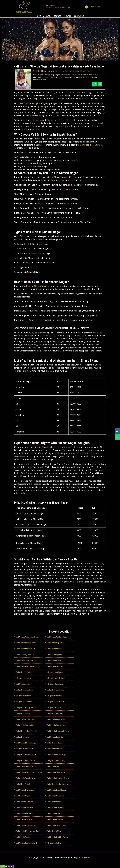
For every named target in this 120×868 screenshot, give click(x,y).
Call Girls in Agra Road (55, 655)
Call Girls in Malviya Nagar (26, 643)
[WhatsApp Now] (100, 84)
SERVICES (57, 16)
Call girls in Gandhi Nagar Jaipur (59, 784)
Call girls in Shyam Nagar (25, 761)
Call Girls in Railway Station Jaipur (29, 772)
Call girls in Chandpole (24, 690)
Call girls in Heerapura (24, 713)
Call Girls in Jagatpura (55, 666)
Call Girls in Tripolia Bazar (26, 778)
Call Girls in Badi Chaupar (57, 790)
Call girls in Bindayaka (24, 708)
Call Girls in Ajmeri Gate (25, 719)
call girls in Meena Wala (25, 749)
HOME (38, 16)
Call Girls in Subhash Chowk (27, 843)
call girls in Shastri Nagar (56, 177)
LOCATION (68, 16)
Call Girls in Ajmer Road (25, 655)
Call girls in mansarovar (56, 690)
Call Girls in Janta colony (25, 725)
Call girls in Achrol (23, 784)
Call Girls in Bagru (23, 796)
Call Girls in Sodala (54, 802)
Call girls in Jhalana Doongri (26, 731)
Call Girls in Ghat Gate (24, 802)
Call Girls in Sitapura (55, 649)
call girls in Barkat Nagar (56, 702)
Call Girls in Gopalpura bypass (58, 778)
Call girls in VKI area (55, 831)
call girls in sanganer (23, 678)
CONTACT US (79, 16)
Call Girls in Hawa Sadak (25, 808)
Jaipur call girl (87, 145)
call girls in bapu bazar (55, 684)
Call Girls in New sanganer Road (28, 831)
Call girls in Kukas (23, 737)
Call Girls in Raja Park (55, 643)
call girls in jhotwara (23, 696)
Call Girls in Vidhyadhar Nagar (27, 637)
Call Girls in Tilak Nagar (56, 772)
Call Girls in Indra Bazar (56, 719)
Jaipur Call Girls (84, 858)
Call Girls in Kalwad (54, 813)
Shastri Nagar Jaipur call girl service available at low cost (62, 71)
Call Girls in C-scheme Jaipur (27, 666)
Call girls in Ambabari (24, 672)
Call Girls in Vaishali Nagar (57, 637)
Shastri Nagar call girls (46, 447)
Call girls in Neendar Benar (26, 755)
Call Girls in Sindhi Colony (26, 766)
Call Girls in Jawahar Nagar (57, 725)
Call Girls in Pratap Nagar (25, 649)
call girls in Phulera (54, 843)
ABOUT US (47, 16)
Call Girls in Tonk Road (25, 660)
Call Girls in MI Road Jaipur (26, 743)
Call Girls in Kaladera (55, 819)
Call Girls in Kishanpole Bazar (58, 731)
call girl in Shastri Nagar (36, 286)
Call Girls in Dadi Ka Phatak (57, 837)
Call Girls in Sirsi (53, 766)
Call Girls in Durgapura (55, 796)
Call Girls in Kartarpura (24, 819)
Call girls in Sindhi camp (56, 761)
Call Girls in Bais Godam (25, 790)
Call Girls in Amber (23, 684)
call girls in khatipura (55, 696)
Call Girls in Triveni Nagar (57, 825)
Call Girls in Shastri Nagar (56, 755)
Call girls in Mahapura (55, 743)
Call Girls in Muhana (54, 749)
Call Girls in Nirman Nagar (26, 825)
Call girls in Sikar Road (55, 713)
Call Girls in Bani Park (55, 660)
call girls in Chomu (54, 708)
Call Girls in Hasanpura (55, 808)
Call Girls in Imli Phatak (25, 813)
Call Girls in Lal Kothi (55, 737)
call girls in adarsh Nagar (56, 678)
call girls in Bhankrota (24, 702)
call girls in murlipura (55, 672)
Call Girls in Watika (23, 837)
